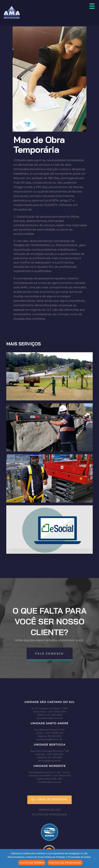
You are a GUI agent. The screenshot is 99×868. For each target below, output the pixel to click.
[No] (95, 859)
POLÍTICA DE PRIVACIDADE (65, 863)
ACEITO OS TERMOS (32, 863)
